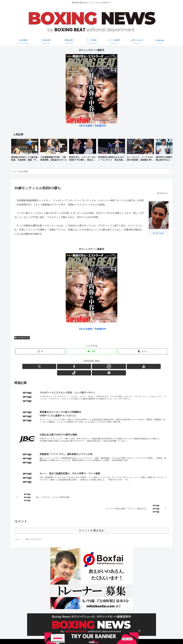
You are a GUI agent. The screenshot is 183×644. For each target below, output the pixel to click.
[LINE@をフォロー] (106, 366)
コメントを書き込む (92, 525)
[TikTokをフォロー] (100, 366)
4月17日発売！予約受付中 (92, 126)
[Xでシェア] (40, 351)
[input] (91, 172)
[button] (168, 151)
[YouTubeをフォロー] (94, 366)
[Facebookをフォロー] (83, 366)
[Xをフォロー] (77, 366)
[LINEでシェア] (92, 351)
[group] (25, 151)
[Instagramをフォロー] (89, 366)
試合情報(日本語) (22, 338)
